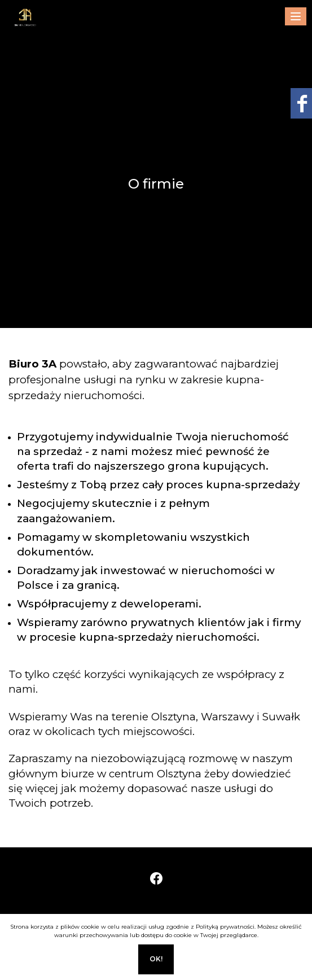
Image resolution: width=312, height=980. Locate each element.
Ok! (156, 959)
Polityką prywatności (225, 927)
